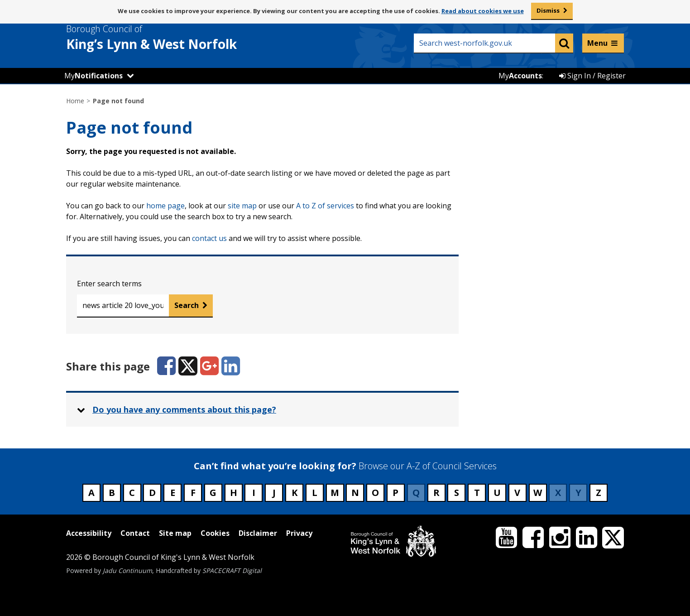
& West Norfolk (168, 38)
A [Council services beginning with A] (91, 493)
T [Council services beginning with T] (477, 493)
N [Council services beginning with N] (355, 493)
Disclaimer (258, 533)
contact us (209, 238)
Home (75, 101)
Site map (175, 533)
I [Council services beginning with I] (254, 493)
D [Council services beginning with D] (152, 493)
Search (187, 305)
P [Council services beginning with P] (395, 493)
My (93, 76)
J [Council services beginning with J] (274, 493)
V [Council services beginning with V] (517, 493)
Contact (135, 533)
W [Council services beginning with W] (538, 493)
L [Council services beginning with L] (315, 493)
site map (242, 206)
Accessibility (89, 533)
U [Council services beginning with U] (497, 493)
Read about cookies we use (483, 11)
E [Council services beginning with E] (173, 493)
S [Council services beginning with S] (457, 493)
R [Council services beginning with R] (436, 493)
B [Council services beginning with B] (112, 493)
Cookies (215, 533)
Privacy (299, 533)
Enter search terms (109, 284)
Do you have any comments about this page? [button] (184, 409)
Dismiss (548, 10)
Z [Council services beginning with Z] (599, 493)
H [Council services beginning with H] (234, 493)
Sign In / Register (592, 76)
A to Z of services (325, 206)
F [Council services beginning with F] (193, 493)
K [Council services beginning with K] (295, 493)
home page (165, 206)
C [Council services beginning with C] (132, 493)
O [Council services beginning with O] (375, 493)
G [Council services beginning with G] (213, 493)
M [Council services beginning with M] (335, 493)
